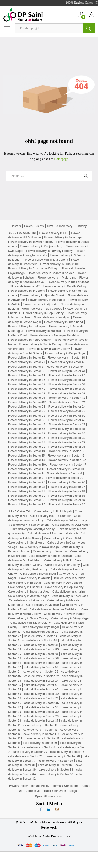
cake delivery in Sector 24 (41, 681)
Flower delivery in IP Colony (27, 291)
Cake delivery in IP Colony (62, 565)
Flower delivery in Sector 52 (27, 393)
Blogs (73, 791)
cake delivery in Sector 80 (41, 649)
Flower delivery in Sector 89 (27, 504)
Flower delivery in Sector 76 (67, 482)
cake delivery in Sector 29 (41, 716)
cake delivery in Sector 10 (40, 743)
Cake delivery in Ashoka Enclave (50, 556)
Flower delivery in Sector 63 (27, 375)
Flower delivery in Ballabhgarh (64, 237)
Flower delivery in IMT (25, 286)
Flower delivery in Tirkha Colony (47, 260)
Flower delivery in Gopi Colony (44, 313)
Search (89, 28)
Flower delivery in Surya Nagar (65, 353)
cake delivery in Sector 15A (41, 734)
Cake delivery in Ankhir (34, 578)
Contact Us (33, 791)
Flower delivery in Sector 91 (26, 398)
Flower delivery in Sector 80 (67, 375)
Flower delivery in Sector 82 (27, 496)
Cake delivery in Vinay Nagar (70, 618)
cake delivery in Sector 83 (56, 769)
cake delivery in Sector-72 (41, 672)
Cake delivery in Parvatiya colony (33, 529)
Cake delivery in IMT (58, 560)
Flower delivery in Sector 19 (66, 451)
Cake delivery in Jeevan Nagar (28, 596)
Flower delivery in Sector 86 (67, 496)
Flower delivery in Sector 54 (65, 367)
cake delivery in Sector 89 (56, 774)
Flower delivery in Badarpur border (51, 273)
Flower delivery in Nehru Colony (29, 340)
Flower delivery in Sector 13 (67, 380)
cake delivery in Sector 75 (67, 752)
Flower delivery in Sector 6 (26, 367)
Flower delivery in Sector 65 (27, 420)
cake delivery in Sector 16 (40, 730)
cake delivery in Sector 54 (40, 640)
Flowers (16, 226)
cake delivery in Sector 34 (41, 707)
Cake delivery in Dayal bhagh (39, 547)
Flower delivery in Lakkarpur (27, 326)
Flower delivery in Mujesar (44, 331)
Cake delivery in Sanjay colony (29, 525)
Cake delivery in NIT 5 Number (51, 516)
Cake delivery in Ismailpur (70, 591)
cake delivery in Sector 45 (41, 703)
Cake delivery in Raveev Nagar (64, 614)
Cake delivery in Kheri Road (70, 596)
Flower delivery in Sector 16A (27, 465)
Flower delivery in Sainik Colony (40, 344)
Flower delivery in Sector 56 (67, 411)
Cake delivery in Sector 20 (41, 632)
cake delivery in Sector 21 (41, 698)
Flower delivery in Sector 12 (26, 358)
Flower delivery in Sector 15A (67, 460)
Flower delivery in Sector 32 (67, 504)
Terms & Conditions (65, 786)
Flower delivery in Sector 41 (67, 371)
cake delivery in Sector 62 (41, 689)
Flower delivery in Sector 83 (27, 500)
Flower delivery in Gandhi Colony (65, 286)
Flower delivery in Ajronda (40, 304)
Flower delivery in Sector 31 (67, 447)
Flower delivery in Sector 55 (27, 411)
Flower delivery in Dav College (42, 309)
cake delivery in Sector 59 (41, 667)
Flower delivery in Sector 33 (27, 442)
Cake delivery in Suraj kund (26, 542)
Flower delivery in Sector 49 (67, 420)
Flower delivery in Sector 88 (27, 491)
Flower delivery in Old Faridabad (68, 282)
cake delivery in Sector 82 (55, 765)
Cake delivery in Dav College (63, 583)
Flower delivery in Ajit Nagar (47, 300)
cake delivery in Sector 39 (41, 663)
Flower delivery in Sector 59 (67, 393)
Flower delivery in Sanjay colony (41, 246)
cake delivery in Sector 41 (41, 645)
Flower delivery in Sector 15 (26, 455)
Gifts (50, 226)
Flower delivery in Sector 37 (27, 433)
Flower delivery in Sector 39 (67, 389)
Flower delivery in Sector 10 (65, 469)
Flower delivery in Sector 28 (27, 447)
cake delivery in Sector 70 (30, 752)
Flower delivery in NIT (54, 233)
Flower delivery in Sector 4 (66, 362)
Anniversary (64, 226)
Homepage (61, 159)
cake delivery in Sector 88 (56, 761)
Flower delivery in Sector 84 (67, 500)
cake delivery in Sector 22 (42, 676)
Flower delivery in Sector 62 (67, 416)
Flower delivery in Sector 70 (65, 478)
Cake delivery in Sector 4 (41, 636)
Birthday (81, 226)
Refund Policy (40, 786)
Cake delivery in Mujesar (43, 605)
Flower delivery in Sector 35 (27, 438)
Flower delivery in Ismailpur (52, 317)
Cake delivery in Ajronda (69, 578)
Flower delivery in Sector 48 (27, 424)
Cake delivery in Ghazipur (25, 587)
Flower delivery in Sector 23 (27, 406)
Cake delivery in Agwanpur (38, 574)
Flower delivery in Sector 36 (27, 371)
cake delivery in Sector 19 (40, 725)
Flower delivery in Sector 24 (67, 406)
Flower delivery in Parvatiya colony (49, 251)
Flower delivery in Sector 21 (67, 424)
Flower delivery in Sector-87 (27, 402)
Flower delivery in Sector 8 (64, 473)
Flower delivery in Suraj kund (59, 264)
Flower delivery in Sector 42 (27, 384)
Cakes (28, 226)
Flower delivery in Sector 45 (67, 429)
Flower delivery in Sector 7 (26, 478)
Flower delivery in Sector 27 (27, 362)
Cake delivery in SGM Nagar (71, 525)
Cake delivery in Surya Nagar (40, 627)
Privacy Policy (18, 786)
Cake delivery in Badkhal (24, 583)
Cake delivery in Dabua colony (67, 520)
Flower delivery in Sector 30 (67, 438)
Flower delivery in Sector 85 (27, 380)
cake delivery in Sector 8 (39, 747)
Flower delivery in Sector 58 (67, 384)
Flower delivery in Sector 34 (67, 433)
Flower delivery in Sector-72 (66, 398)
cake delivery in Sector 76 (25, 756)
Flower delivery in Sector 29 (67, 442)
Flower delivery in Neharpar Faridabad (55, 335)
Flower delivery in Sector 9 (26, 473)
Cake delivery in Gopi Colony (64, 587)
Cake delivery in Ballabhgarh (53, 511)
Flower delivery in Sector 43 (27, 389)
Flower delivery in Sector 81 (67, 491)
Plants (40, 226)
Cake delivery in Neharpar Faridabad (54, 609)
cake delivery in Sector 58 (41, 658)
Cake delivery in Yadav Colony (31, 623)
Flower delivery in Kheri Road (64, 322)
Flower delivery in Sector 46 (27, 429)
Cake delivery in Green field (62, 538)
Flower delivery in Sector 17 (68, 465)
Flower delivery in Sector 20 (66, 358)
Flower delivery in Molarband (57, 277)
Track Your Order (55, 791)
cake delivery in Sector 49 (41, 694)
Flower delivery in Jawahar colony (31, 242)
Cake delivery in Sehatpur (50, 551)
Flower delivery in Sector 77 (67, 487)
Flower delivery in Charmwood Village (33, 268)
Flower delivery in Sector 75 (27, 482)
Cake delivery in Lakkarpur (27, 600)
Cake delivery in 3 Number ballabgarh (53, 533)
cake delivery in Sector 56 (41, 685)
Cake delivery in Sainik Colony (28, 618)
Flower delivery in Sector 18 (26, 451)
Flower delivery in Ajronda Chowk (42, 295)
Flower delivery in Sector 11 (26, 469)
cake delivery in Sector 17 (42, 738)
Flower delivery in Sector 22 (67, 402)
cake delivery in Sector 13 (41, 654)
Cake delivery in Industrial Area (29, 591)
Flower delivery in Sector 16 (66, 455)
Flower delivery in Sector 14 (26, 460)
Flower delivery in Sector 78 (27, 487)
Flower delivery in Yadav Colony (49, 349)
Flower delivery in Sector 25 (27, 416)
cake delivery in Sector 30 (41, 712)
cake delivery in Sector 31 (41, 721)
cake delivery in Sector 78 (63, 756)
